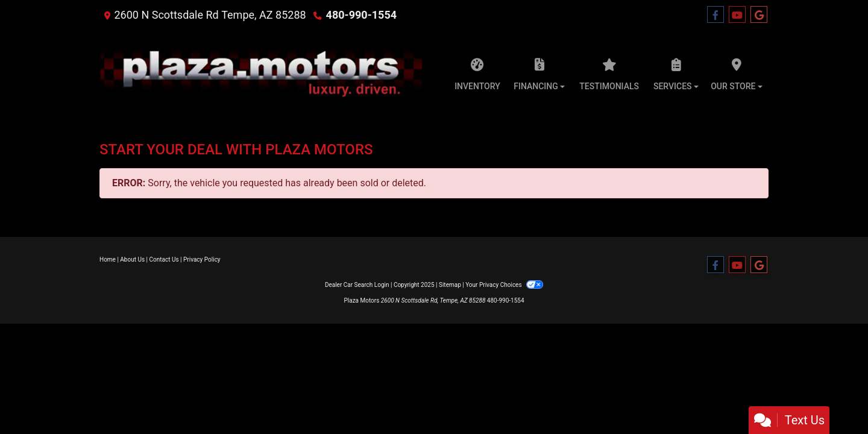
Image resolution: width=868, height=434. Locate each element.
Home (108, 259)
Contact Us (164, 259)
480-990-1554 (361, 15)
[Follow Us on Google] (759, 15)
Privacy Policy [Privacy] (202, 259)
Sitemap (450, 285)
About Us (132, 259)
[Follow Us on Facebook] (715, 15)
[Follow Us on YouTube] (737, 15)
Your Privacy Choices (504, 285)
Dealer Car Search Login (357, 285)
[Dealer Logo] (261, 71)
